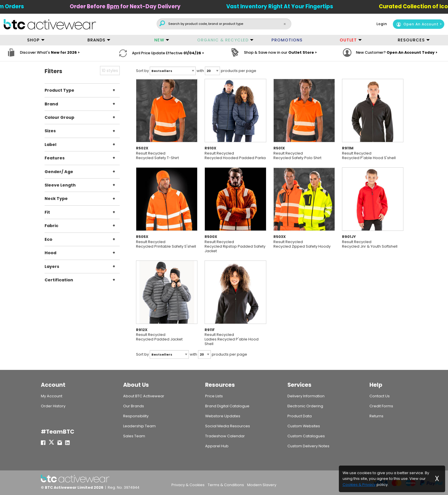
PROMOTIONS (287, 40)
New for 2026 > (65, 53)
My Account (52, 396)
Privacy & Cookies (188, 485)
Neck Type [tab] (56, 199)
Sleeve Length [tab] (60, 185)
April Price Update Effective (168, 53)
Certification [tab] (59, 280)
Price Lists (214, 396)
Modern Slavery (262, 485)
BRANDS (96, 40)
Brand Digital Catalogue (227, 406)
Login (382, 24)
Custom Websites (304, 426)
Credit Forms (381, 406)
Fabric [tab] (51, 226)
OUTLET (348, 40)
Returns (376, 416)
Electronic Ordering (305, 406)
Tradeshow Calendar (225, 436)
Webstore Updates (223, 416)
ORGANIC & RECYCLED (223, 40)
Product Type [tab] (59, 90)
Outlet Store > (303, 53)
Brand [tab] (51, 104)
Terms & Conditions (226, 485)
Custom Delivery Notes (308, 446)
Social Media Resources (228, 426)
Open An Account (417, 24)
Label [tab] (50, 145)
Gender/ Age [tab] (59, 171)
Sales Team (134, 436)
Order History (53, 406)
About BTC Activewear (144, 396)
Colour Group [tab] (59, 117)
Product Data (300, 416)
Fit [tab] (47, 212)
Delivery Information (306, 396)
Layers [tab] (52, 266)
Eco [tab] (48, 239)
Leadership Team (139, 426)
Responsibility (136, 416)
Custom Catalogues (306, 436)
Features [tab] (55, 158)
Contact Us (380, 396)
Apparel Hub (217, 446)
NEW (159, 40)
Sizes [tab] (50, 131)
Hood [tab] (50, 253)
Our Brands (134, 406)
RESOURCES (411, 40)
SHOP (33, 40)
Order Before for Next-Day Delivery (134, 6)
